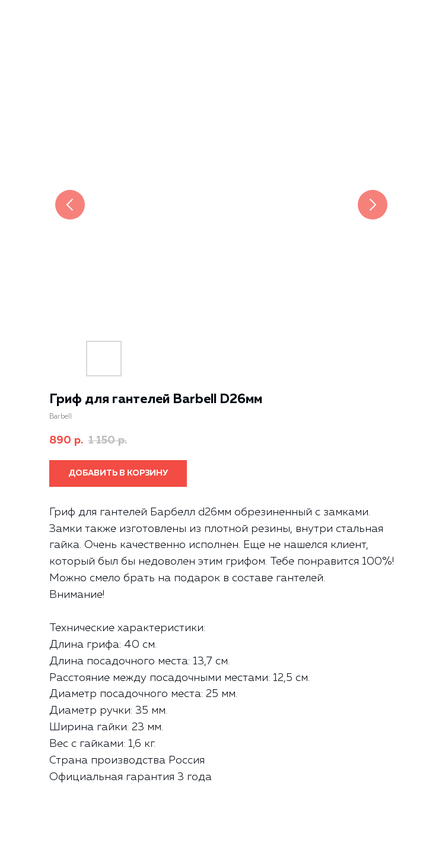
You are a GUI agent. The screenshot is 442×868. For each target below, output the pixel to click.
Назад (31, 17)
